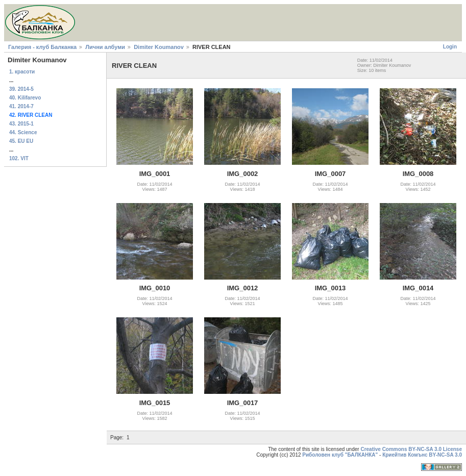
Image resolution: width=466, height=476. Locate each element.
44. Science (23, 132)
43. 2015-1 (21, 124)
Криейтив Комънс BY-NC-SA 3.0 (422, 455)
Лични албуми (105, 47)
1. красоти (22, 72)
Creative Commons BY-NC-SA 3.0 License (411, 449)
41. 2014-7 (21, 106)
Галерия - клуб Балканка (42, 47)
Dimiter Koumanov (159, 47)
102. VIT (19, 158)
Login (450, 47)
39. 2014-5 (21, 89)
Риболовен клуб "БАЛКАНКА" (340, 455)
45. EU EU (21, 141)
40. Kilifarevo (25, 98)
